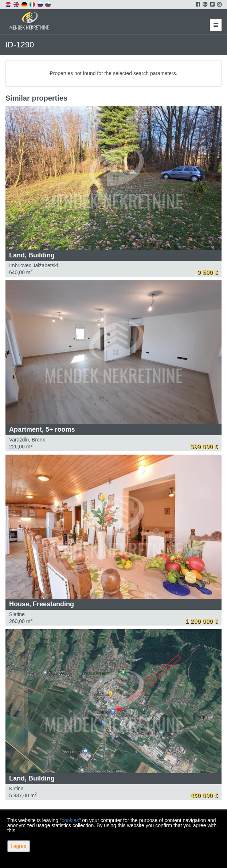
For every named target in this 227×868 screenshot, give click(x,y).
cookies (70, 820)
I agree (19, 846)
